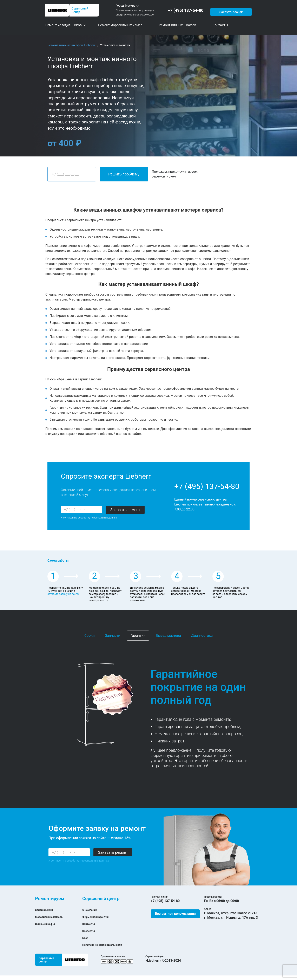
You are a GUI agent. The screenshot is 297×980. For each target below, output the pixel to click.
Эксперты (90, 931)
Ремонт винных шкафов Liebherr (72, 45)
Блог (86, 938)
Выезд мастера (168, 636)
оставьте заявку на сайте (63, 594)
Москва (130, 6)
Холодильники (46, 910)
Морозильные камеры (53, 917)
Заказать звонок (230, 10)
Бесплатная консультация (175, 914)
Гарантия (138, 636)
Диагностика (202, 636)
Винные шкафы (47, 924)
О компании (92, 910)
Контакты (90, 924)
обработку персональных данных (98, 518)
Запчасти (113, 636)
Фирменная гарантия (99, 917)
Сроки (90, 636)
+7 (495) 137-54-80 (186, 10)
